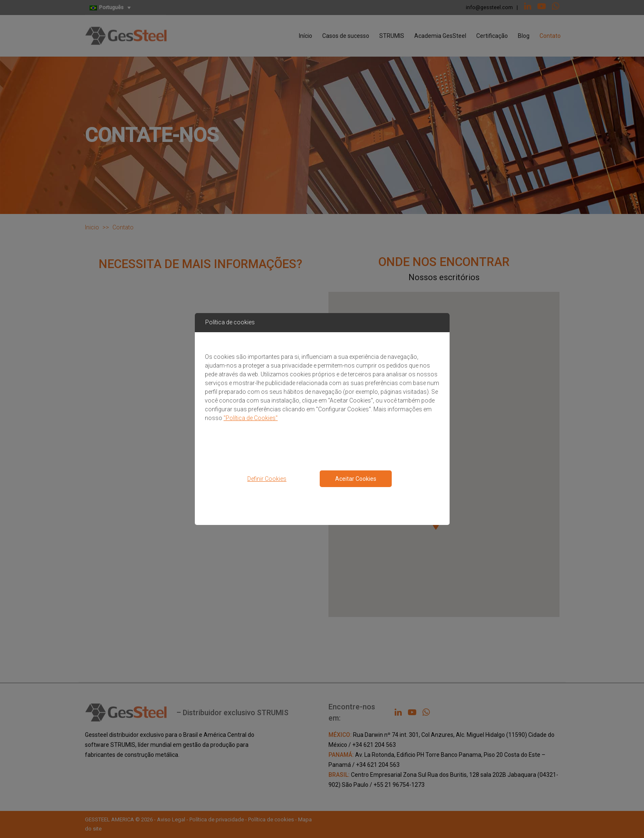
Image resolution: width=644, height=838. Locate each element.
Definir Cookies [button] (267, 479)
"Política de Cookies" (251, 418)
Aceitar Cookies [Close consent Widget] (356, 479)
